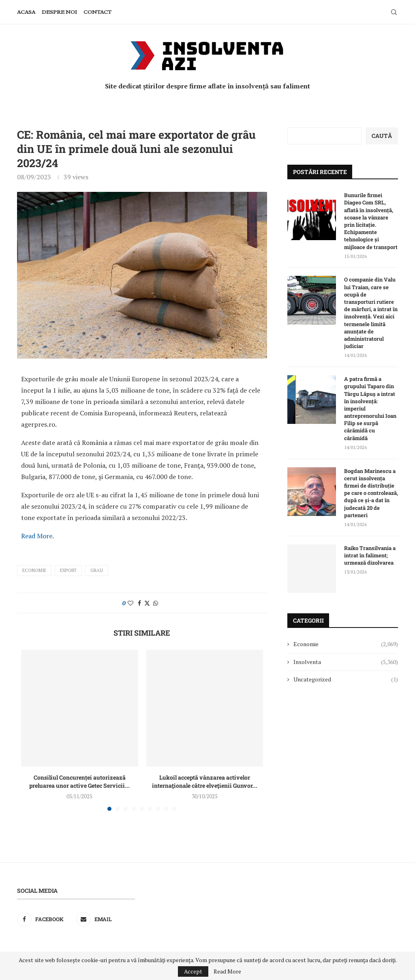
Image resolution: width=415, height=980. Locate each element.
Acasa (26, 12)
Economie (34, 570)
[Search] (394, 12)
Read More (37, 536)
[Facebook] (45, 919)
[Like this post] (130, 603)
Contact (97, 12)
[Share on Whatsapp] (156, 603)
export (68, 570)
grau (97, 570)
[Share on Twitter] (147, 603)
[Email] (104, 919)
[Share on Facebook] (139, 603)
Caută (382, 136)
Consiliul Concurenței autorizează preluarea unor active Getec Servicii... (79, 781)
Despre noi (59, 12)
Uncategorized (346, 679)
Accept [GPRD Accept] (193, 971)
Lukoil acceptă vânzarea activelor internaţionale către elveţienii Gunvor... (205, 781)
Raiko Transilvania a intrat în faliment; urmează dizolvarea (370, 555)
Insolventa (346, 662)
